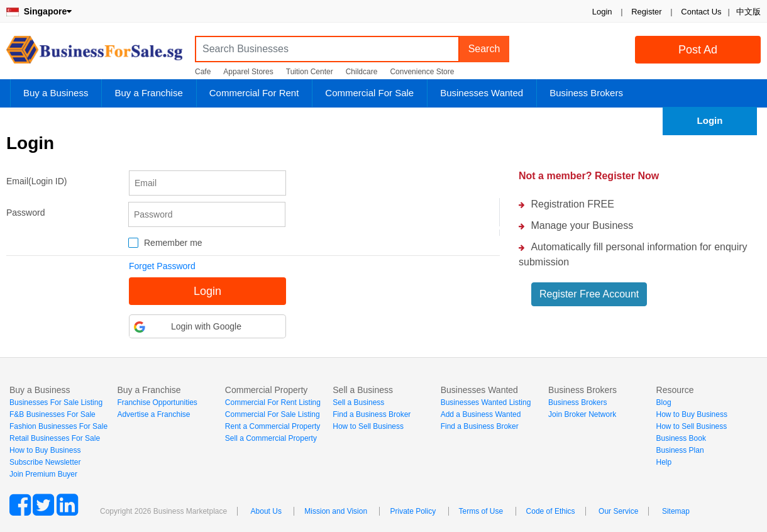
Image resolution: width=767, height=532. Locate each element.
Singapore (39, 11)
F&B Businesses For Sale (52, 414)
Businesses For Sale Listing (56, 402)
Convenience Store (422, 72)
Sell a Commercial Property (271, 438)
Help (664, 462)
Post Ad (698, 50)
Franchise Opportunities (157, 402)
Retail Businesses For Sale (55, 438)
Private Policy (413, 511)
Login (602, 12)
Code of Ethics (551, 511)
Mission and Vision (336, 511)
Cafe (203, 72)
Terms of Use (481, 511)
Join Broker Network (582, 414)
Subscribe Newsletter (45, 462)
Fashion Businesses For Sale (58, 426)
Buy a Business (56, 93)
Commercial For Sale (369, 93)
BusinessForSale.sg (94, 54)
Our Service (618, 511)
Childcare (362, 72)
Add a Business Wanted (481, 414)
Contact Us (701, 12)
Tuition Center (310, 72)
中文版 (748, 12)
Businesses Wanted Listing (486, 402)
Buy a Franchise (148, 93)
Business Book (681, 438)
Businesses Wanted (482, 93)
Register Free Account (589, 294)
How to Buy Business (45, 450)
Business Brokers (586, 93)
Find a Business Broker (372, 414)
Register (646, 12)
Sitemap (676, 511)
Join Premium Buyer (43, 474)
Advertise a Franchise (153, 414)
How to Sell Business (368, 426)
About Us (266, 511)
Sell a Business (358, 402)
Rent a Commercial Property (273, 426)
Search (484, 49)
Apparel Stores (248, 72)
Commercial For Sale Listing (273, 414)
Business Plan (680, 450)
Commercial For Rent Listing (273, 402)
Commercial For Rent (254, 93)
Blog (664, 402)
